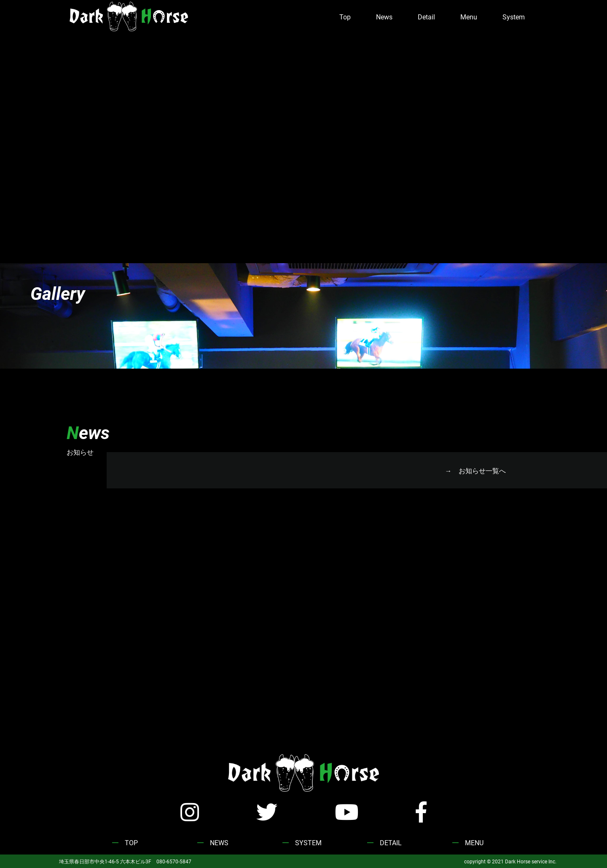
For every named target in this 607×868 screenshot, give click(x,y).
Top (345, 17)
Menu (469, 17)
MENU (474, 842)
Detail (426, 17)
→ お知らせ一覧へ (475, 470)
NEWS (219, 842)
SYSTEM (308, 842)
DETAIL (391, 842)
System (514, 17)
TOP (131, 842)
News (384, 17)
